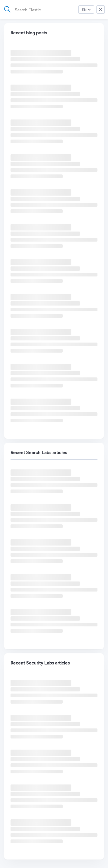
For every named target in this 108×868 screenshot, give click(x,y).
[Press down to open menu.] (86, 10)
